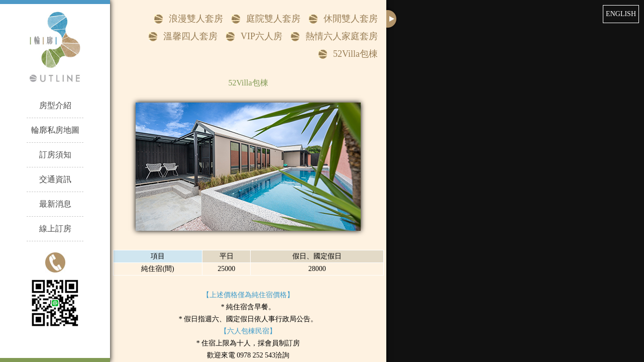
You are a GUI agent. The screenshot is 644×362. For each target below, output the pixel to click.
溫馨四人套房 (190, 36)
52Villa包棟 (355, 54)
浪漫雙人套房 (196, 19)
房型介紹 (55, 105)
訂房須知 (55, 155)
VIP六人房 (261, 36)
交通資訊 (55, 179)
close (392, 19)
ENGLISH (621, 14)
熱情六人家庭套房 (342, 36)
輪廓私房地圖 (55, 130)
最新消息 (55, 204)
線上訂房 (55, 229)
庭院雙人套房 (273, 19)
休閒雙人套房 (351, 19)
